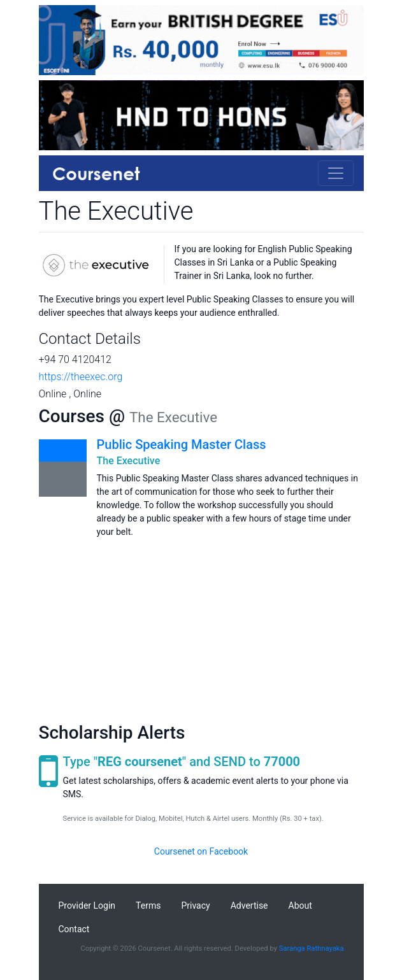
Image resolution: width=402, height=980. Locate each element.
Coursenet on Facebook (201, 851)
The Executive (129, 461)
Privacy (195, 905)
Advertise (249, 905)
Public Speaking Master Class (182, 444)
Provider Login (87, 905)
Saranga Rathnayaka (312, 948)
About (300, 905)
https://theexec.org (81, 377)
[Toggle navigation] (336, 173)
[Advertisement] (201, 628)
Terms (148, 905)
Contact (74, 929)
